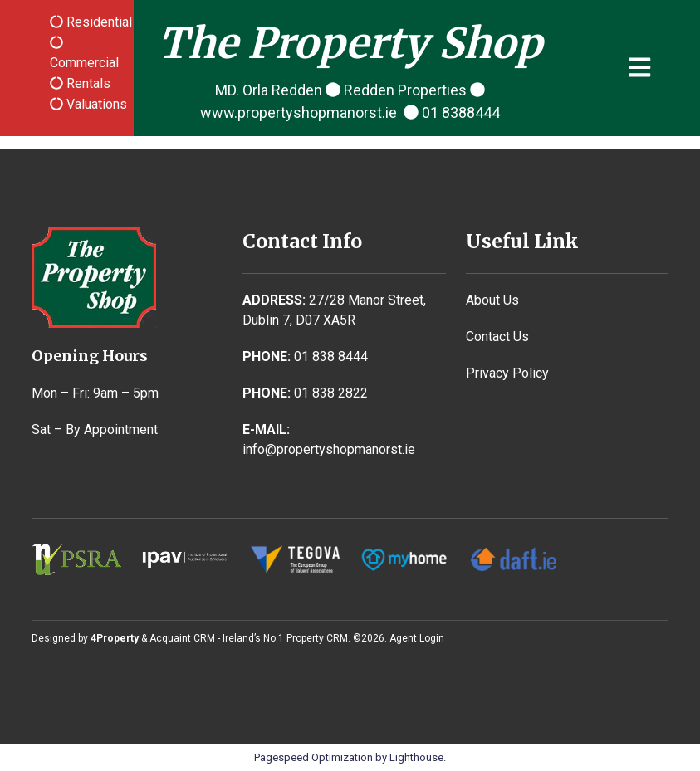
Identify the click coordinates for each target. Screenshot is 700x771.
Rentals (87, 83)
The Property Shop (350, 44)
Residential (98, 22)
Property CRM (317, 638)
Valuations (95, 104)
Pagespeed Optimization (313, 757)
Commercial (84, 63)
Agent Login (417, 638)
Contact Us (497, 337)
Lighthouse (416, 757)
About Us (492, 300)
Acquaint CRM (182, 638)
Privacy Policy (507, 373)
